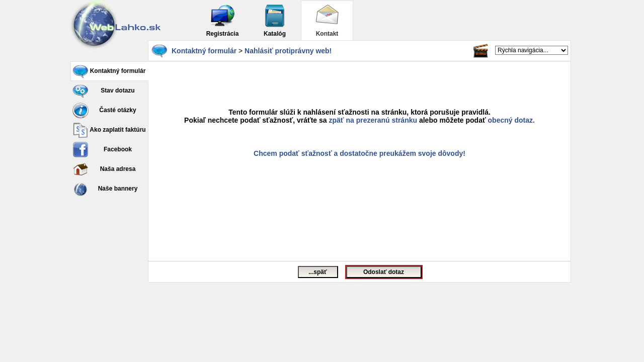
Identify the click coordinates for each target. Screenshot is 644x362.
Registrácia (223, 20)
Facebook (102, 150)
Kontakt (327, 20)
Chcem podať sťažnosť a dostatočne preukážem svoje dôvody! (359, 153)
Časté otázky (104, 111)
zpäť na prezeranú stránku (373, 120)
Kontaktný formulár (109, 71)
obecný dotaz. (511, 120)
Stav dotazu (104, 91)
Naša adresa (104, 169)
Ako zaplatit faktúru (109, 130)
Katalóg (275, 20)
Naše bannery (105, 189)
